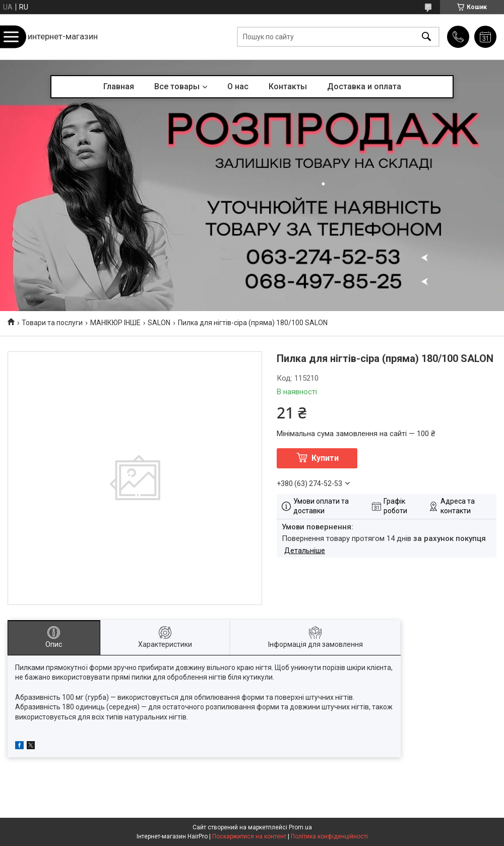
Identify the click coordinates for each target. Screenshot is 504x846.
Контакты (288, 86)
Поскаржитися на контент (249, 836)
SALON (159, 323)
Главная (119, 86)
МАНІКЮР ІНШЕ (115, 323)
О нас (238, 86)
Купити (325, 458)
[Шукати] (426, 37)
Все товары (177, 86)
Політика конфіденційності (329, 836)
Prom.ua (300, 827)
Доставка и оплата (364, 86)
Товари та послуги (52, 323)
